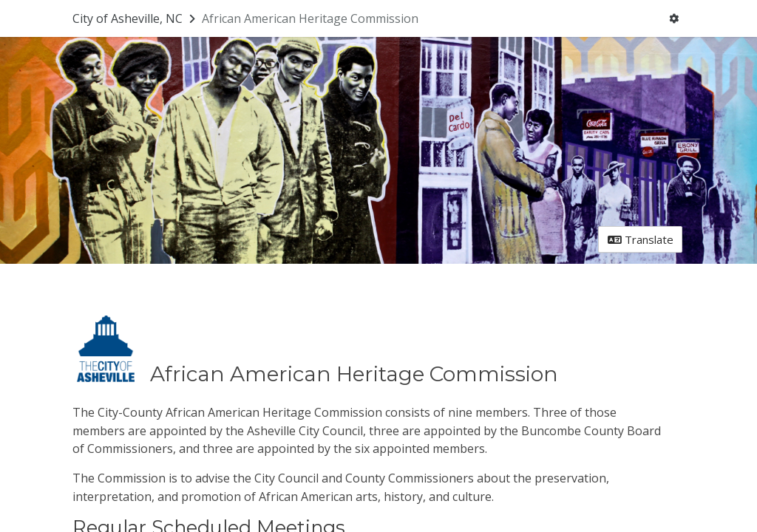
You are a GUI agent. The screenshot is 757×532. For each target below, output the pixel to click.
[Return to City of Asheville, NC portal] (135, 18)
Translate (641, 239)
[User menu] (674, 19)
